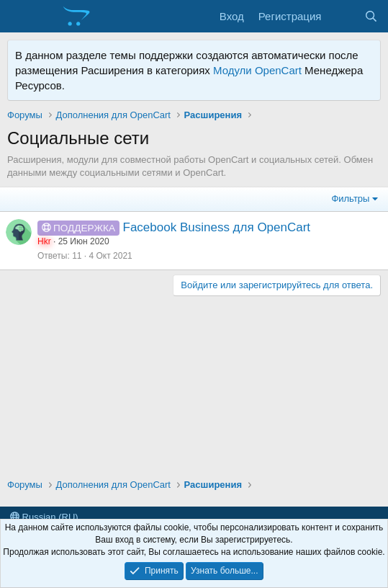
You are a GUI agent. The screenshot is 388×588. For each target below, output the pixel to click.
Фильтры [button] (350, 199)
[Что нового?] (342, 16)
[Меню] (20, 17)
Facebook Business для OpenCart (217, 227)
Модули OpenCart (257, 70)
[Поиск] (371, 16)
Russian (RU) (44, 517)
